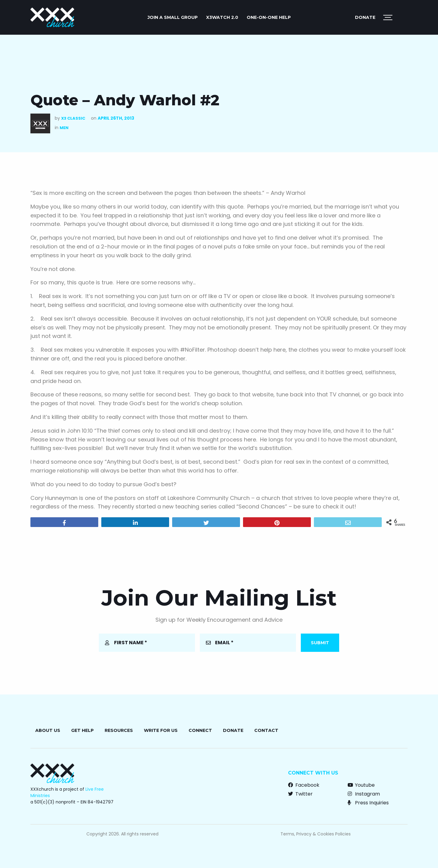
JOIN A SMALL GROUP (173, 17)
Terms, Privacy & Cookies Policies (316, 834)
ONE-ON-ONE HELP (269, 17)
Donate (365, 17)
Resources (119, 730)
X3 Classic (73, 118)
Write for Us (161, 730)
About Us (48, 730)
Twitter (300, 794)
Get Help (82, 730)
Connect (200, 730)
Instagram (364, 794)
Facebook (304, 785)
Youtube (361, 785)
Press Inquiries (368, 803)
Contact (266, 730)
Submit (320, 643)
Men (64, 128)
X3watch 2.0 (222, 17)
